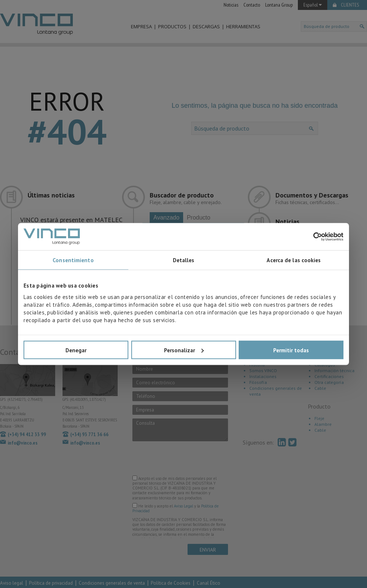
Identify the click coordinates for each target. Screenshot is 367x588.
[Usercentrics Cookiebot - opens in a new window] (311, 236)
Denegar (76, 350)
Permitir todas (291, 350)
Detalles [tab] (184, 260)
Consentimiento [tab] (73, 260)
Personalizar (184, 350)
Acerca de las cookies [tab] (294, 260)
